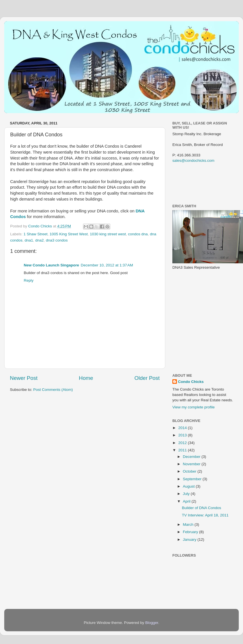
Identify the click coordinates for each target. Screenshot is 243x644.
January (190, 539)
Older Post (147, 378)
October (190, 471)
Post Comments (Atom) (53, 390)
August (189, 486)
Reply (29, 280)
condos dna (138, 234)
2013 (183, 435)
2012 (183, 443)
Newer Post (24, 378)
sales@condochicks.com (193, 161)
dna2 (40, 240)
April (187, 501)
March (189, 525)
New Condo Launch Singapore (51, 265)
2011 (183, 450)
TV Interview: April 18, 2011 (205, 515)
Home (86, 378)
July (187, 494)
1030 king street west (108, 234)
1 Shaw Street (35, 234)
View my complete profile (194, 407)
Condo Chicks (41, 226)
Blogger (152, 623)
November (192, 464)
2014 (183, 428)
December (192, 457)
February (191, 532)
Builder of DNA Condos (202, 508)
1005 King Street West (69, 234)
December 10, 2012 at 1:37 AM (107, 265)
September (193, 479)
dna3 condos (57, 240)
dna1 (29, 240)
